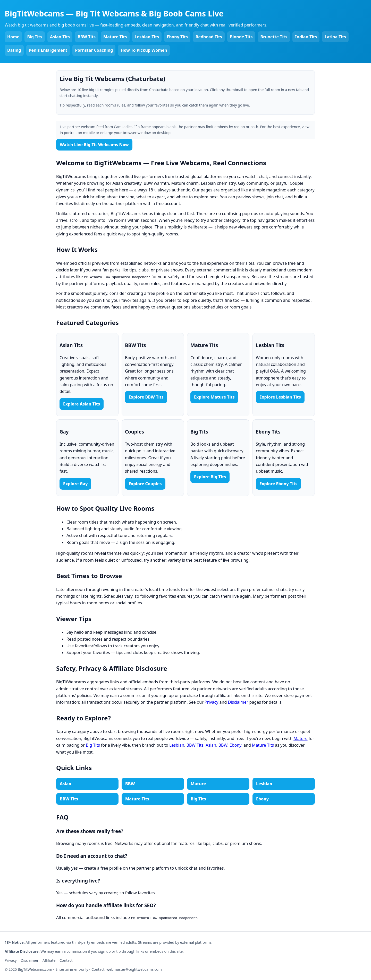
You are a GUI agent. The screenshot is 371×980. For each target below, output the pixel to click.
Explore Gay (75, 484)
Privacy (211, 702)
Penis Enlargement (48, 50)
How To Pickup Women (144, 50)
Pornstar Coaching (94, 50)
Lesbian (177, 745)
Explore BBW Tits (146, 397)
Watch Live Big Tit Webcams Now (94, 145)
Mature (300, 738)
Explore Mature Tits (214, 397)
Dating (14, 50)
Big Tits (35, 37)
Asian (211, 745)
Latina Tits (335, 37)
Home (13, 37)
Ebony (235, 745)
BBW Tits (87, 37)
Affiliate (49, 960)
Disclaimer (238, 702)
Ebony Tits (177, 37)
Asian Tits (60, 37)
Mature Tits (115, 37)
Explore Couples (145, 484)
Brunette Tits (274, 37)
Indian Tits (306, 37)
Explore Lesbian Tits (280, 397)
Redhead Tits (209, 37)
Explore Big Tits (210, 477)
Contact (66, 960)
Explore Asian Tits (82, 404)
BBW (223, 745)
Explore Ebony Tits (278, 484)
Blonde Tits (241, 37)
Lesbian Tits (147, 37)
